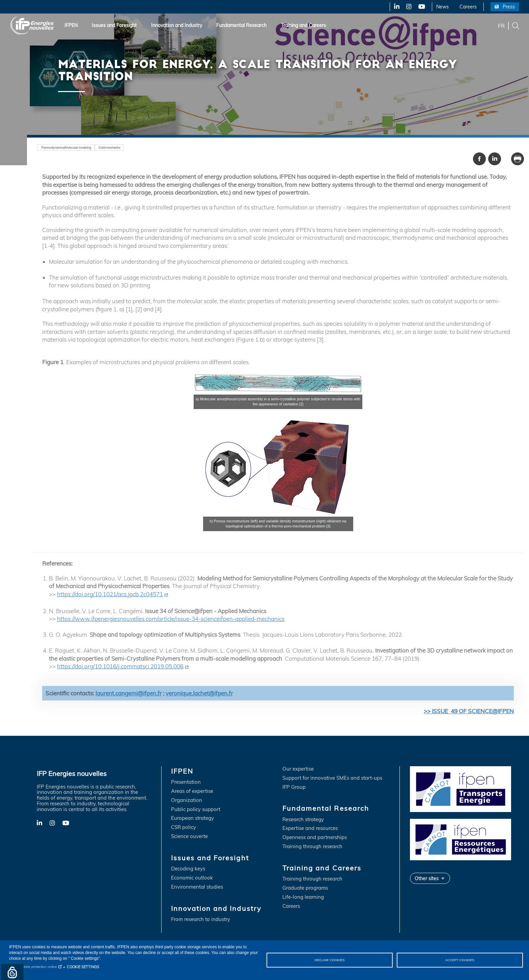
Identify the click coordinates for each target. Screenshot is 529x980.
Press (509, 7)
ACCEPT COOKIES (460, 960)
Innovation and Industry (177, 25)
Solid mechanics (118, 147)
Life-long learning (303, 898)
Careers (468, 7)
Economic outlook (192, 878)
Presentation (186, 783)
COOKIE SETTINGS (83, 967)
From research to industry (201, 920)
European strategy (192, 819)
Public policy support (196, 810)
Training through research (312, 847)
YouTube (421, 7)
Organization (187, 800)
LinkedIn (394, 7)
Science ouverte (189, 837)
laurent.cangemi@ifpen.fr (129, 693)
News (442, 7)
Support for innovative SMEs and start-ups (332, 778)
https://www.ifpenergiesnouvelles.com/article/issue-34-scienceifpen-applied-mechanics (171, 619)
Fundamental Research (241, 25)
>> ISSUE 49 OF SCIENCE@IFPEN (469, 711)
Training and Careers (303, 25)
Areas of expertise (192, 791)
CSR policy (184, 828)
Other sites (427, 878)
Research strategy (303, 820)
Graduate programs (305, 888)
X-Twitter (408, 7)
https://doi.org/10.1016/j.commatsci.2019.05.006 (120, 667)
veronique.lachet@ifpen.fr (199, 693)
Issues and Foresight (114, 25)
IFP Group (294, 787)
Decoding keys (188, 869)
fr (501, 25)
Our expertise (298, 769)
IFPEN (71, 25)
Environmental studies (197, 887)
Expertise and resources (310, 829)
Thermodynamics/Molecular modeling (69, 147)
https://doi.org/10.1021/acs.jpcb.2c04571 (110, 594)
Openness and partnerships (315, 838)
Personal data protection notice (33, 967)
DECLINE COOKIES (329, 960)
